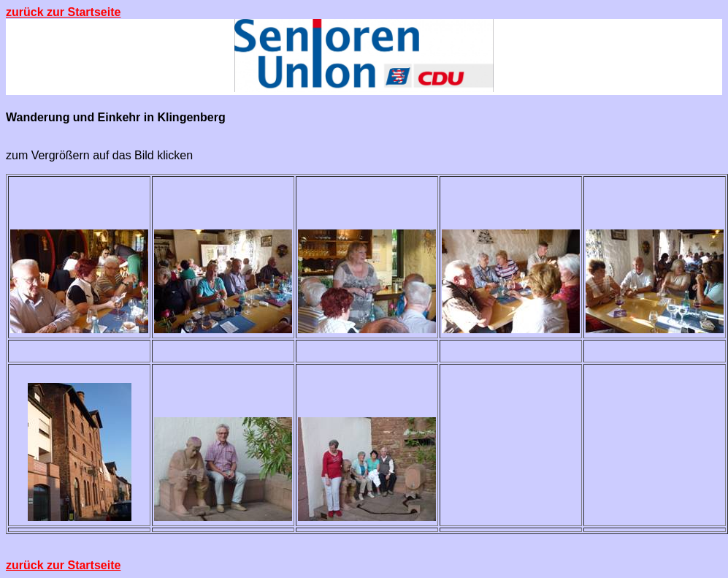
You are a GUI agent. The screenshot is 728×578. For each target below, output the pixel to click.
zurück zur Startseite (63, 12)
